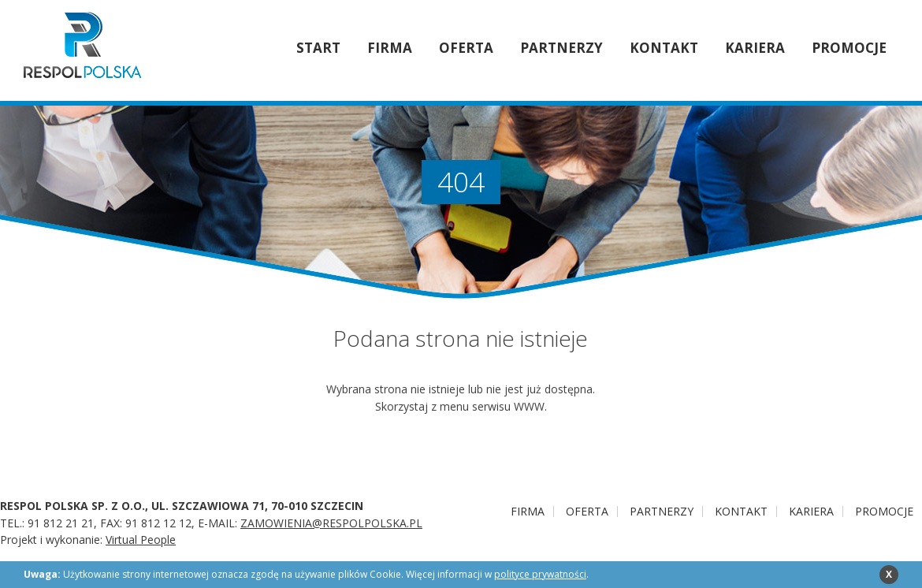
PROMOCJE (849, 48)
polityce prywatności (540, 574)
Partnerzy (561, 48)
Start (318, 48)
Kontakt (664, 48)
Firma (390, 48)
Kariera (755, 48)
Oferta (466, 48)
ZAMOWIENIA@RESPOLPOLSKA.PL (331, 523)
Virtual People (141, 540)
